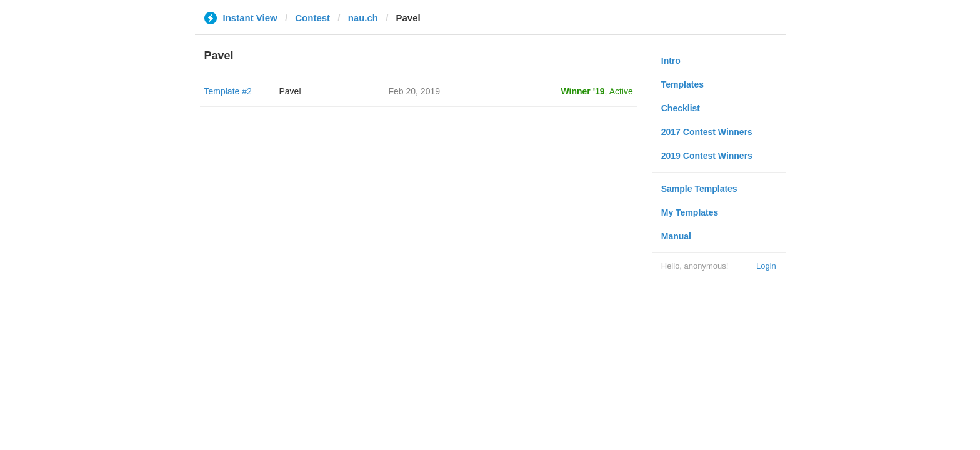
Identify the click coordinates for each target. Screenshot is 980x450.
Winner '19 (583, 91)
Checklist (681, 108)
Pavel (290, 91)
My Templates (690, 212)
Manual (676, 236)
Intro (671, 61)
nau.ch (363, 18)
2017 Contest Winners (707, 132)
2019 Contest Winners (707, 156)
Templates (682, 84)
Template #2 (228, 91)
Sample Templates (699, 189)
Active (621, 91)
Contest (312, 18)
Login (766, 266)
